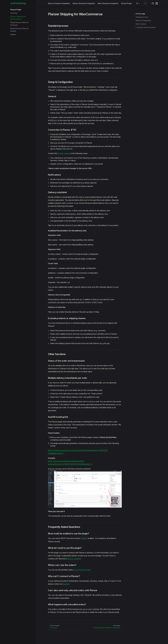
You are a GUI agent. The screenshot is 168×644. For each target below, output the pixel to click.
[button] (21, 10)
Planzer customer (74, 559)
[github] (153, 3)
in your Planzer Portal (82, 570)
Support (66, 584)
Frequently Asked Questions (146, 27)
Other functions (141, 24)
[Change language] (138, 3)
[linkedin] (157, 3)
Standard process (142, 17)
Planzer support (64, 153)
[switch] (146, 3)
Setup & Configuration (143, 21)
